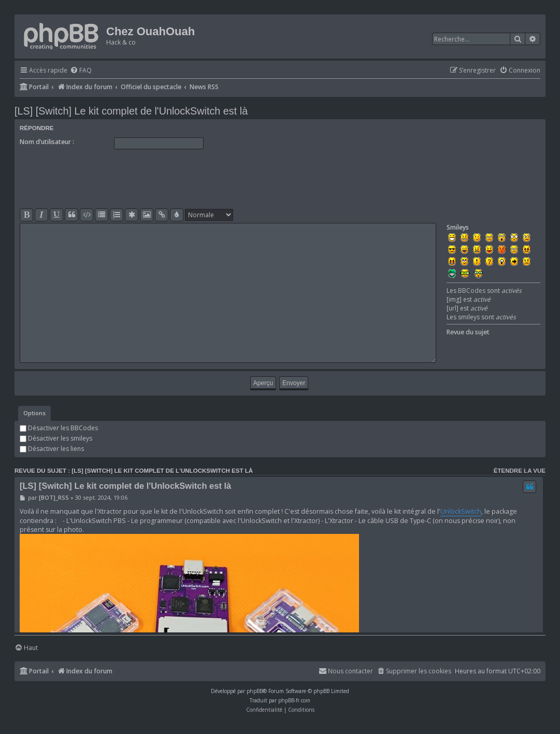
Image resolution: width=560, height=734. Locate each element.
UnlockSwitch (461, 511)
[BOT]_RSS (54, 497)
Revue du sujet (468, 332)
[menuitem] (81, 71)
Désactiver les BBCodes (59, 428)
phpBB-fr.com (294, 700)
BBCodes (472, 291)
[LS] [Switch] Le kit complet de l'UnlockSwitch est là (131, 111)
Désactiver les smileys (56, 438)
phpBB (255, 691)
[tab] (34, 413)
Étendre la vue (520, 471)
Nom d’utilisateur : (47, 142)
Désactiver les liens (52, 449)
